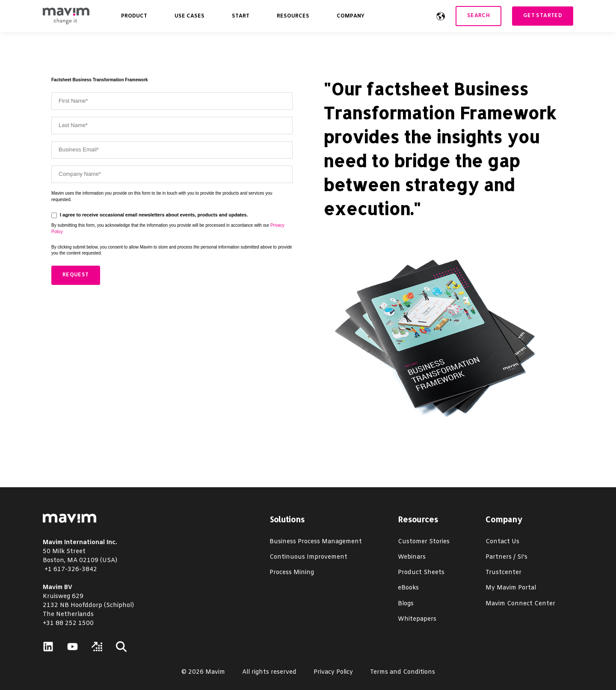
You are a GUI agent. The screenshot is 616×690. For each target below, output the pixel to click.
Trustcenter (503, 573)
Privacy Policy (333, 672)
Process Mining (292, 573)
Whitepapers (417, 619)
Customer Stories (424, 542)
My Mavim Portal (511, 588)
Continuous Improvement (308, 557)
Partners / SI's (506, 557)
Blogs (406, 604)
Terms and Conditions (403, 672)
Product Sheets (421, 573)
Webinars (412, 557)
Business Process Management (316, 542)
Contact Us (502, 542)
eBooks (408, 588)
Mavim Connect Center (520, 604)
